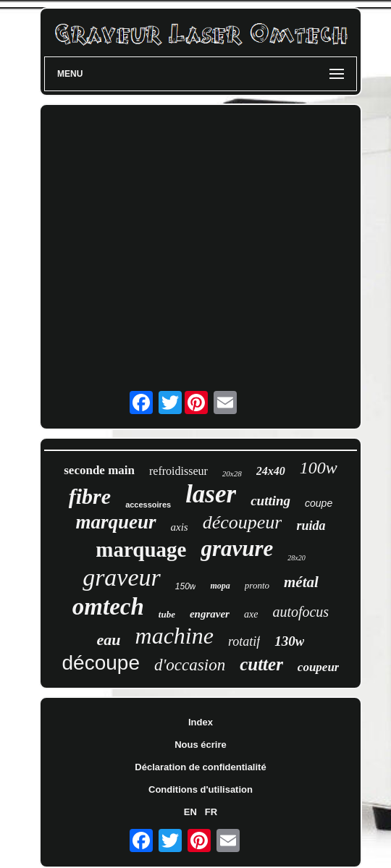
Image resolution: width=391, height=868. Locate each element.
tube (167, 614)
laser (211, 494)
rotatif (244, 641)
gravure (237, 548)
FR (211, 812)
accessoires (148, 505)
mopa (220, 586)
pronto (257, 585)
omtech (108, 607)
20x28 (232, 473)
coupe (319, 503)
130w (289, 641)
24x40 (271, 471)
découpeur (243, 522)
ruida (311, 526)
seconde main (99, 470)
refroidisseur (178, 471)
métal (301, 582)
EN (190, 812)
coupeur (319, 667)
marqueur (116, 522)
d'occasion (190, 665)
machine (175, 636)
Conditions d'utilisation (201, 789)
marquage (141, 549)
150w (186, 586)
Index (201, 722)
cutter (261, 664)
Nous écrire (201, 745)
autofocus (300, 612)
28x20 (296, 558)
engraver (210, 614)
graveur (122, 577)
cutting (270, 501)
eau (109, 640)
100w (319, 468)
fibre (90, 496)
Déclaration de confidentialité (200, 767)
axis (180, 527)
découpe (101, 663)
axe (251, 614)
